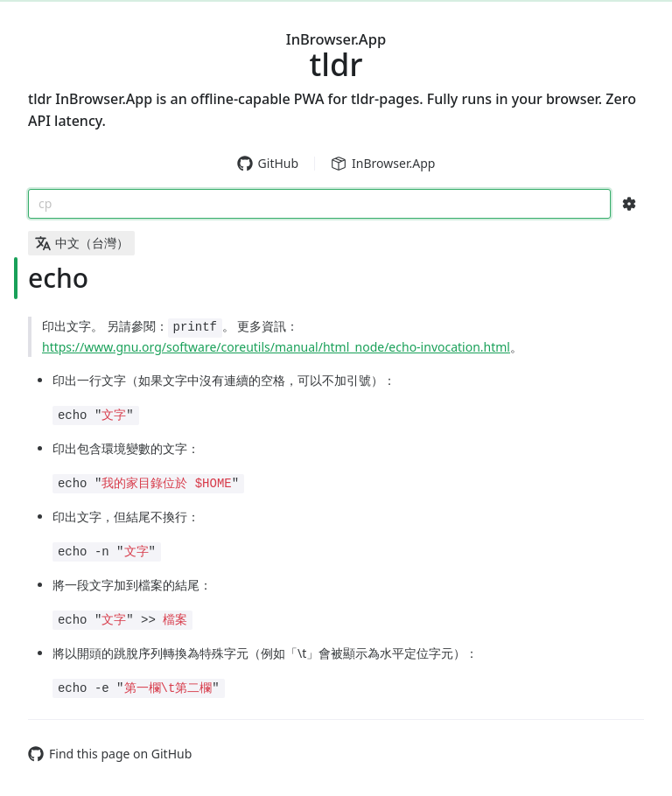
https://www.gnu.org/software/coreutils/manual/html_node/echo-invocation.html (276, 347)
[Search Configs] (629, 204)
